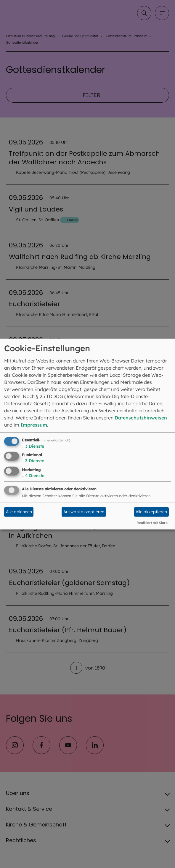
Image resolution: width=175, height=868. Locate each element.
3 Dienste (33, 446)
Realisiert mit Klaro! (152, 523)
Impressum (34, 425)
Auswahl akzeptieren (84, 512)
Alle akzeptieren (151, 512)
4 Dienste (33, 476)
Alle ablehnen (19, 512)
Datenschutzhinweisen (141, 417)
